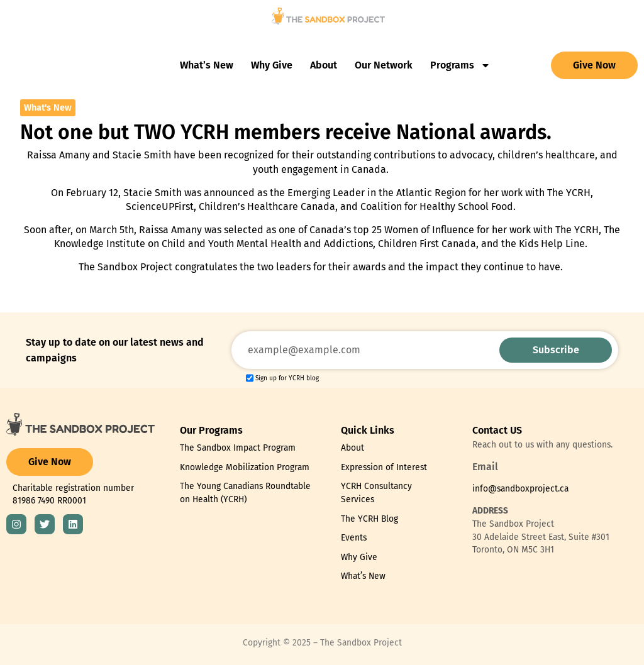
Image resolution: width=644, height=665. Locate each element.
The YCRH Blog (369, 519)
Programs (460, 65)
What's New (48, 108)
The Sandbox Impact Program (238, 448)
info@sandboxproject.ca (520, 489)
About (324, 65)
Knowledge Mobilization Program (245, 467)
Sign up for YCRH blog (287, 378)
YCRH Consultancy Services (376, 493)
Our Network (384, 65)
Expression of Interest (384, 467)
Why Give (272, 65)
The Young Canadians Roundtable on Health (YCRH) (245, 493)
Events (354, 538)
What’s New (207, 65)
